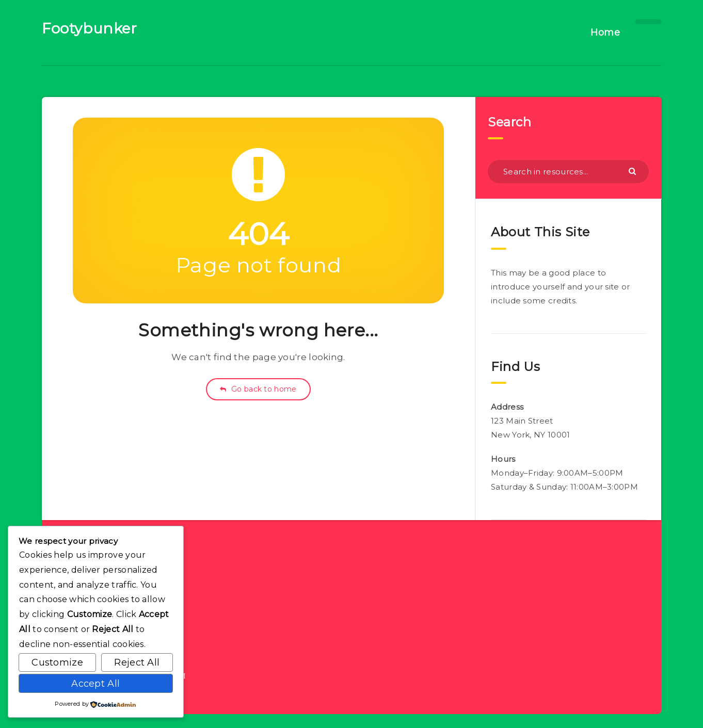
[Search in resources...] (568, 172)
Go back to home (258, 389)
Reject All (137, 662)
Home (605, 33)
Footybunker (90, 28)
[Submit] (634, 171)
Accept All (95, 684)
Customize (57, 662)
